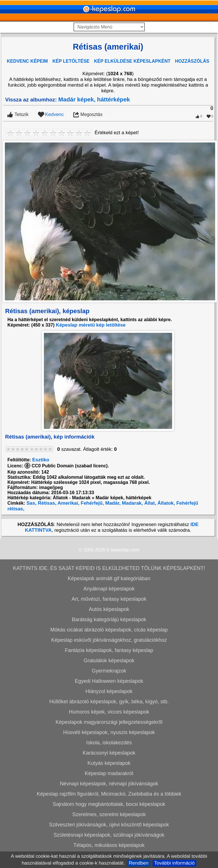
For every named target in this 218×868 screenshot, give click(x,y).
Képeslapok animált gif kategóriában (109, 578)
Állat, (150, 503)
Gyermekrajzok (109, 671)
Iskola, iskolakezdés (109, 743)
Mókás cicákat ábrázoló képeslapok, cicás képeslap (109, 630)
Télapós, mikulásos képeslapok (109, 845)
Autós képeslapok (109, 609)
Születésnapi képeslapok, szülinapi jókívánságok (109, 835)
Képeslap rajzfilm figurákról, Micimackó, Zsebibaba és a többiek (109, 794)
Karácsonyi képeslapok (109, 753)
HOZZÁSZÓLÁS (192, 61)
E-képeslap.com (123, 550)
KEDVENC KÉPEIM (27, 61)
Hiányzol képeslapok (109, 691)
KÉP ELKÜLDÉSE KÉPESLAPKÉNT (132, 61)
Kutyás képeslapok (109, 763)
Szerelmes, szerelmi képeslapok (109, 814)
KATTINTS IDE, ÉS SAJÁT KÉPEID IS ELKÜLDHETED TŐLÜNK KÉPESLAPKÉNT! (109, 568)
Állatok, (166, 503)
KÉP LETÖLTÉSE (71, 61)
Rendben (139, 863)
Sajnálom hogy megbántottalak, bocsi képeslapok (109, 804)
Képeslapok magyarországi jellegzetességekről (109, 722)
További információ (174, 863)
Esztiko (41, 460)
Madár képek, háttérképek (94, 99)
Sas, (31, 503)
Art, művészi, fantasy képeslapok (109, 599)
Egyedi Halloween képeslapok (109, 681)
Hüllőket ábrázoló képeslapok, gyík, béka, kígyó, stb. (109, 702)
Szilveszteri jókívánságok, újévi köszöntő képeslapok (109, 825)
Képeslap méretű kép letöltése (91, 325)
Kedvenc (54, 114)
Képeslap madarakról (109, 773)
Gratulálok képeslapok (109, 661)
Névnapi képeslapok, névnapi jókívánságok (109, 784)
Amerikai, (68, 503)
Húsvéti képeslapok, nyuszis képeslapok (109, 732)
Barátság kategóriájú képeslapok (109, 620)
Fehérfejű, (92, 503)
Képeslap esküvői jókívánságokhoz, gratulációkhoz (109, 640)
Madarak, (132, 503)
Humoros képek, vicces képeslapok (109, 712)
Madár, (112, 503)
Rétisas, (46, 503)
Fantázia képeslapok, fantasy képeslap (109, 650)
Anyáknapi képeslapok (109, 589)
